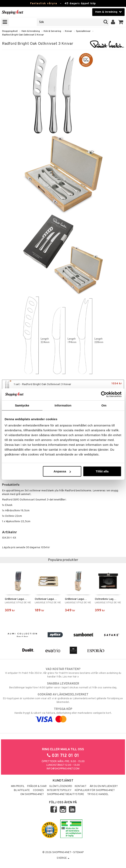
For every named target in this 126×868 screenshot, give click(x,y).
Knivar (69, 31)
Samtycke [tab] (22, 405)
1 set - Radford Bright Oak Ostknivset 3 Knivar (63, 384)
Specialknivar (83, 31)
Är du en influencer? (104, 786)
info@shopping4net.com (63, 769)
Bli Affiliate (22, 790)
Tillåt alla (102, 471)
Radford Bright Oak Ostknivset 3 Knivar (23, 35)
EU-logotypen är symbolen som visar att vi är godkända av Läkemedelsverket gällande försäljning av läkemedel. (63, 698)
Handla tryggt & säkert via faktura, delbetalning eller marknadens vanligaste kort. (63, 714)
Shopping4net (10, 31)
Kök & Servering (52, 31)
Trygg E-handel (98, 794)
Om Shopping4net (32, 794)
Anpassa (62, 471)
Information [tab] (63, 405)
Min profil (18, 786)
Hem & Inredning (31, 31)
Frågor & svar (37, 786)
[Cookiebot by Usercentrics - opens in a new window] (104, 394)
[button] (121, 22)
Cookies (38, 790)
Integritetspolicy (59, 790)
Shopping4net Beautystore (66, 794)
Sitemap (78, 852)
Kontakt (81, 786)
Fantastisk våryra (44, 4)
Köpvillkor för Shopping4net (95, 790)
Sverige (63, 858)
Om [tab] (104, 405)
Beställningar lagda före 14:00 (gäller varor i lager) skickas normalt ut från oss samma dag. (63, 686)
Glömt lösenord (61, 786)
